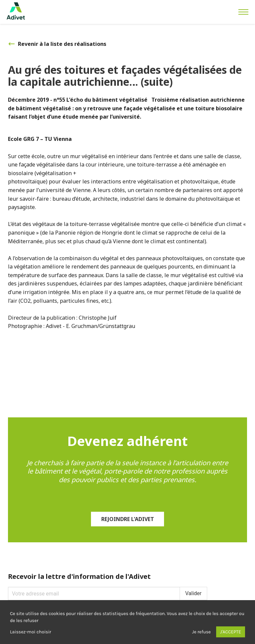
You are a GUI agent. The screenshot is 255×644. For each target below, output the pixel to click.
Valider (193, 593)
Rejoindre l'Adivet (128, 519)
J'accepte (231, 632)
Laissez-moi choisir (31, 632)
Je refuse (202, 632)
